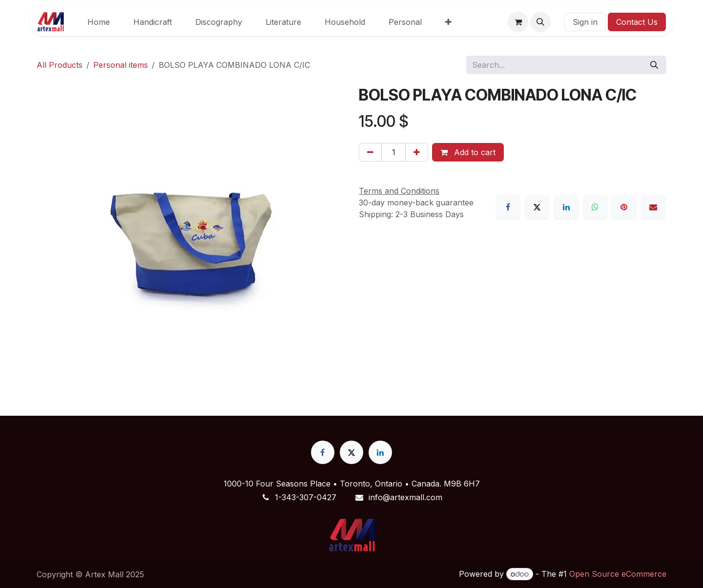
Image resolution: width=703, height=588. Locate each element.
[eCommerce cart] (518, 22)
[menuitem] (99, 22)
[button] (540, 22)
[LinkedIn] (566, 207)
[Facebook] (508, 207)
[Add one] (417, 152)
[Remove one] (370, 152)
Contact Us (637, 22)
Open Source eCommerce (618, 574)
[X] (537, 207)
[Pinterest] (624, 207)
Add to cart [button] (468, 152)
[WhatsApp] (595, 207)
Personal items (121, 65)
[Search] (654, 65)
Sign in (585, 22)
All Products (60, 65)
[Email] (653, 207)
